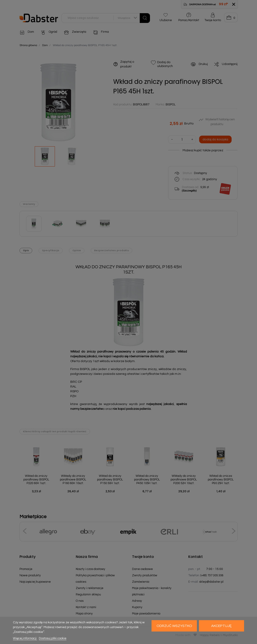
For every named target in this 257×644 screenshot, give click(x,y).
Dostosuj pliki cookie (53, 638)
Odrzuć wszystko (174, 626)
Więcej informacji (25, 638)
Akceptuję (221, 626)
